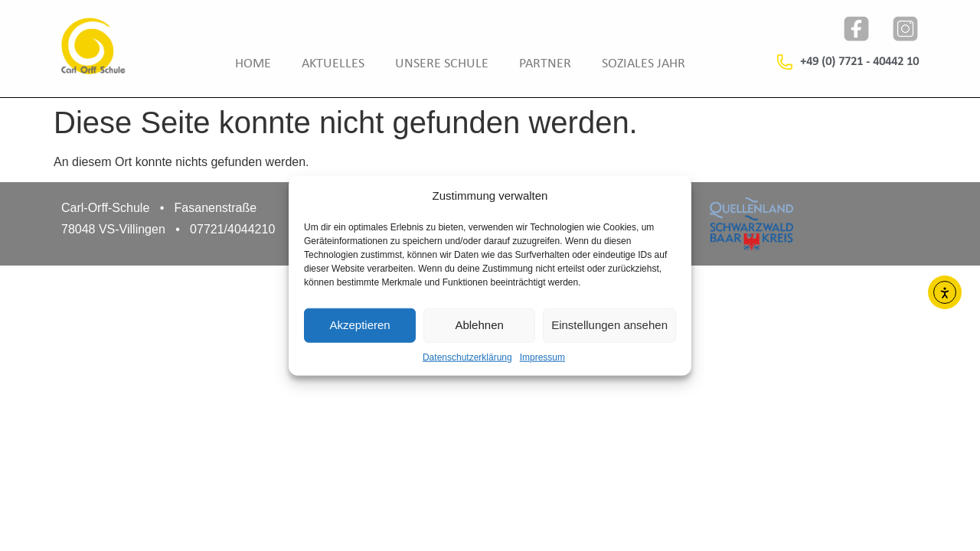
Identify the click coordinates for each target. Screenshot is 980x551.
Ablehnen (479, 325)
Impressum (542, 357)
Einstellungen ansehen (609, 325)
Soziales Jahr (644, 64)
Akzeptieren (359, 325)
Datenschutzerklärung (467, 357)
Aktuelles (333, 64)
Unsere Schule (442, 64)
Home (253, 64)
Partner (545, 64)
